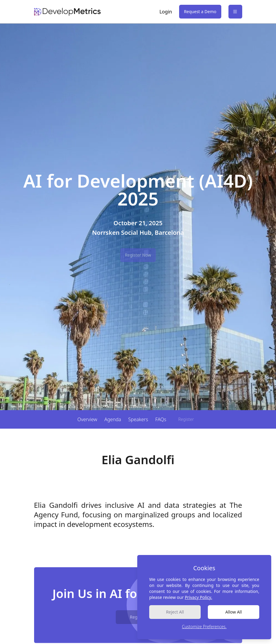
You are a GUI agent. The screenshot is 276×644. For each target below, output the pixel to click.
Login (166, 12)
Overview (87, 419)
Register (186, 419)
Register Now (138, 255)
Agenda (113, 419)
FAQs (161, 419)
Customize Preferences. (204, 627)
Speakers (138, 419)
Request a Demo (200, 11)
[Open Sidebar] (235, 12)
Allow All (233, 612)
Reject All (175, 612)
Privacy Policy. (199, 597)
